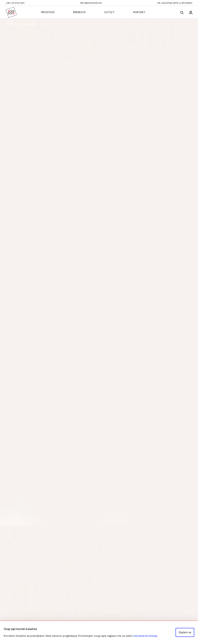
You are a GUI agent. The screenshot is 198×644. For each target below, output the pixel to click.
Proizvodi (48, 12)
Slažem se (185, 632)
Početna (12, 24)
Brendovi (79, 12)
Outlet (109, 12)
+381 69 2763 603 (15, 3)
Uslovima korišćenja (145, 636)
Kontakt (139, 12)
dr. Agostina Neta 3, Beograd (175, 3)
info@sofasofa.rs (91, 3)
